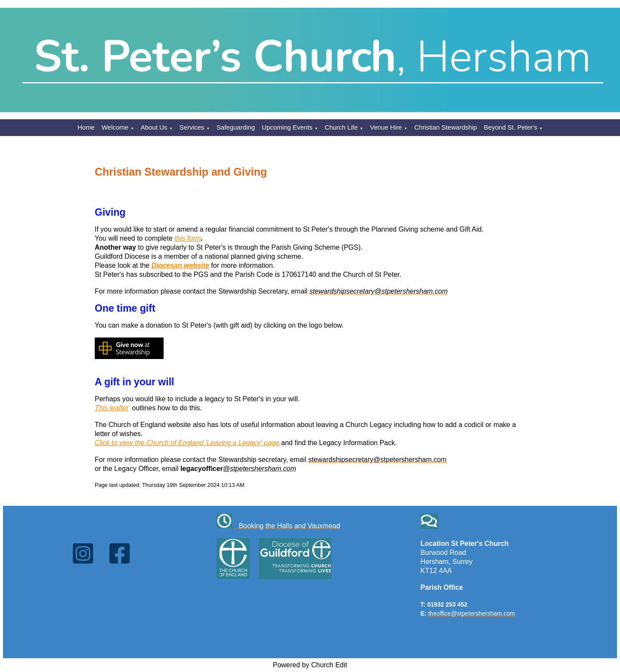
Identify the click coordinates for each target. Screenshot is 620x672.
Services (192, 127)
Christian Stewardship (446, 127)
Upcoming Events (287, 127)
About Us (154, 127)
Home (86, 127)
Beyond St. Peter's (511, 127)
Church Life (341, 127)
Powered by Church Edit (310, 665)
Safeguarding (236, 127)
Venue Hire (386, 127)
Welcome (115, 127)
